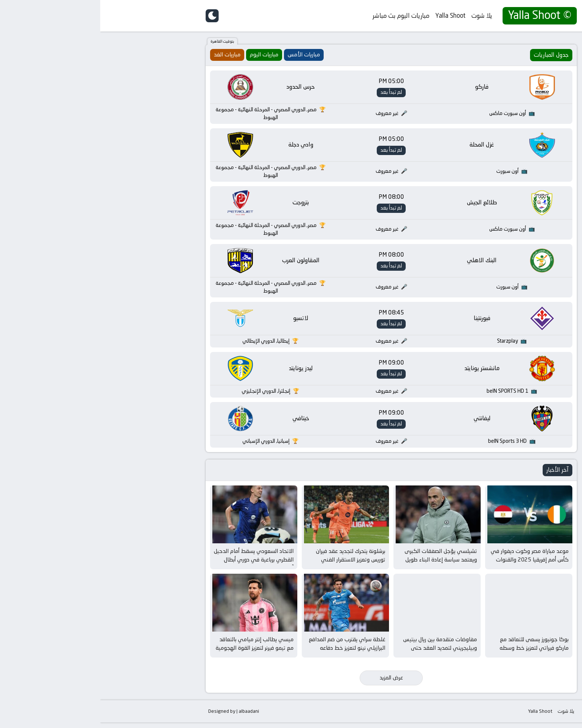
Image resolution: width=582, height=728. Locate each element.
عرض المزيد (291, 683)
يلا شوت (382, 16)
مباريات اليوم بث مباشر (301, 16)
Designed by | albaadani (133, 717)
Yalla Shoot (350, 16)
